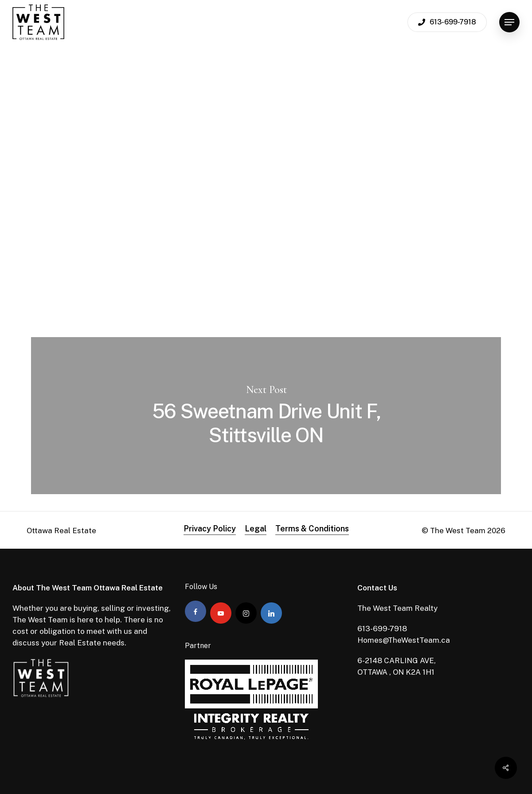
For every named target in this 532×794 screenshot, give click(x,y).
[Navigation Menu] (509, 22)
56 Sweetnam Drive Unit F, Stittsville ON (266, 416)
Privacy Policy (210, 529)
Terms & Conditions (312, 529)
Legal (256, 529)
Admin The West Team (87, 182)
